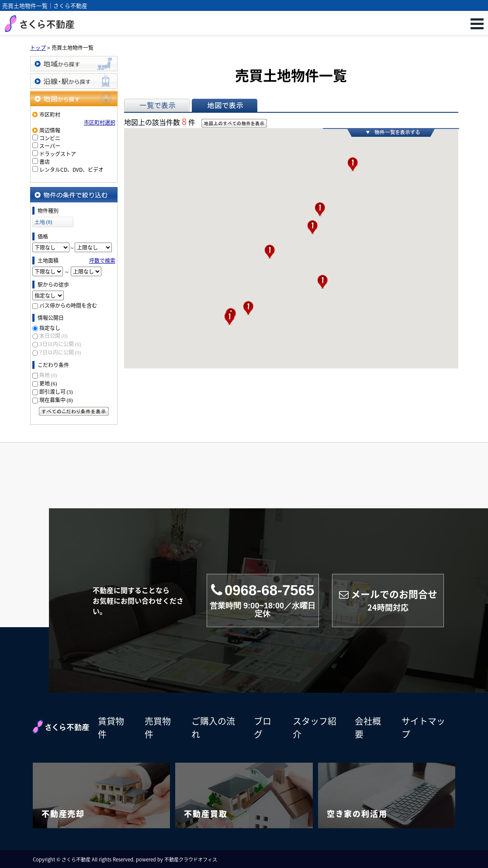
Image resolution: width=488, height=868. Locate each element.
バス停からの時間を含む (68, 306)
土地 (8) (43, 222)
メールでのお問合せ (388, 600)
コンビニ (50, 138)
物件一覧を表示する (391, 132)
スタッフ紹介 (315, 727)
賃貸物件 (111, 727)
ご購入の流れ (213, 727)
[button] (229, 318)
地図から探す (74, 99)
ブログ (263, 727)
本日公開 (54, 336)
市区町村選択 (100, 122)
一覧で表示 (157, 105)
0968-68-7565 (263, 600)
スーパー (50, 146)
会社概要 (368, 727)
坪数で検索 (102, 260)
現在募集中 (56, 400)
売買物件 (158, 727)
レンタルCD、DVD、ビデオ (71, 170)
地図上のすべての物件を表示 (234, 123)
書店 (45, 162)
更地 (48, 383)
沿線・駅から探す (74, 81)
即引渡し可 (56, 392)
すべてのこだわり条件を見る (74, 411)
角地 (48, 375)
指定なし (50, 328)
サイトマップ (423, 727)
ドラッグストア (58, 154)
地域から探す (74, 64)
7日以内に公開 (60, 352)
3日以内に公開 (60, 344)
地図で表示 (225, 105)
